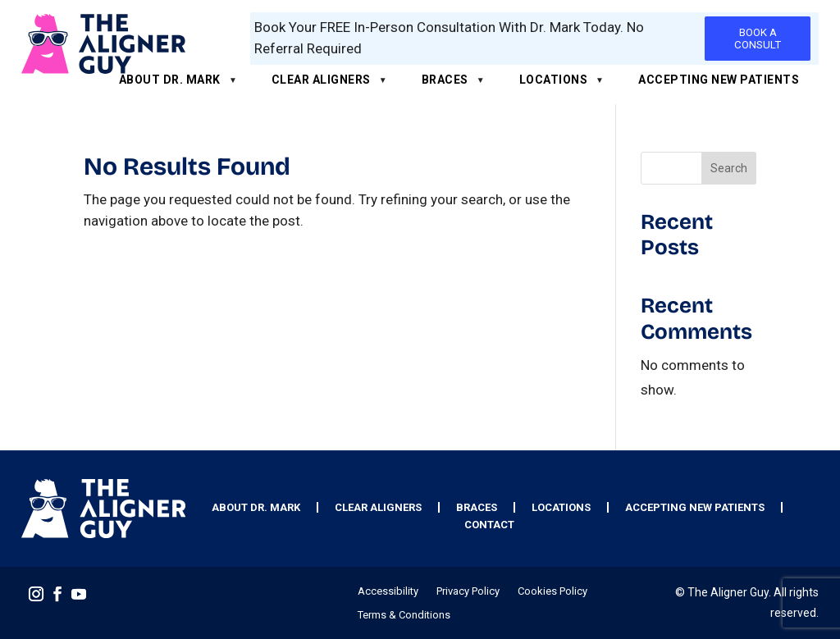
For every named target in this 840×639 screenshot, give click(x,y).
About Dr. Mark (170, 80)
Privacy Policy (468, 591)
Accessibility (388, 591)
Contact (489, 525)
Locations (554, 80)
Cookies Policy (552, 591)
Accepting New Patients (719, 80)
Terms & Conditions (404, 615)
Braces (445, 80)
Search (729, 168)
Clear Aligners (321, 80)
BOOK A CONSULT (758, 39)
